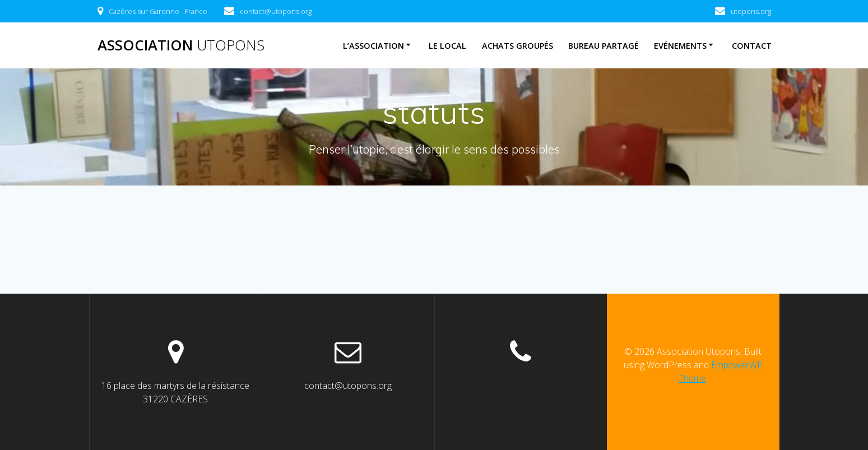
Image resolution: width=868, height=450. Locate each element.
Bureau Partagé (604, 46)
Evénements (680, 46)
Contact (752, 46)
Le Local (447, 46)
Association (181, 45)
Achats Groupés (517, 46)
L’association (373, 46)
